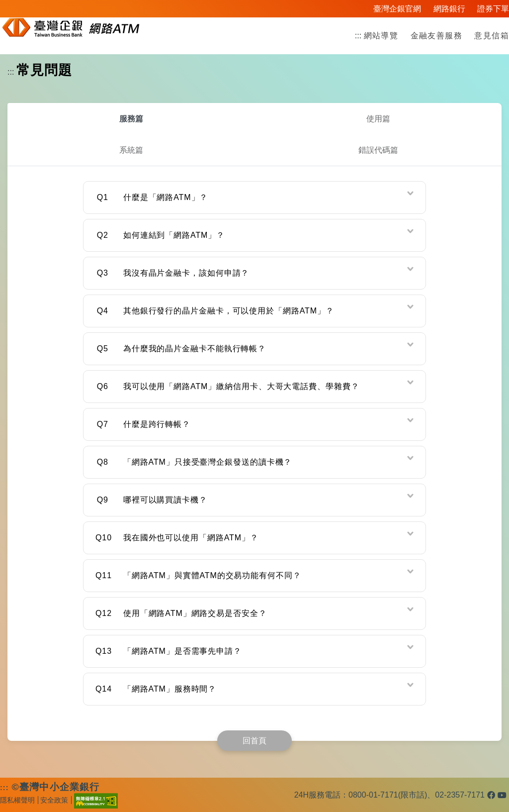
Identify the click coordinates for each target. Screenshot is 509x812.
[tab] (254, 198)
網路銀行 (449, 9)
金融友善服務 (436, 36)
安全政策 (54, 800)
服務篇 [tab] (131, 119)
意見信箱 (492, 36)
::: (358, 36)
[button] (254, 198)
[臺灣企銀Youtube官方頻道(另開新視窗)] (502, 795)
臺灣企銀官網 (397, 9)
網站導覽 (381, 36)
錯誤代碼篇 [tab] (378, 150)
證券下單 (493, 9)
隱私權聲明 (17, 800)
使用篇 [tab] (378, 119)
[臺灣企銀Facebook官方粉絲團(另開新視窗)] (491, 795)
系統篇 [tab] (131, 150)
